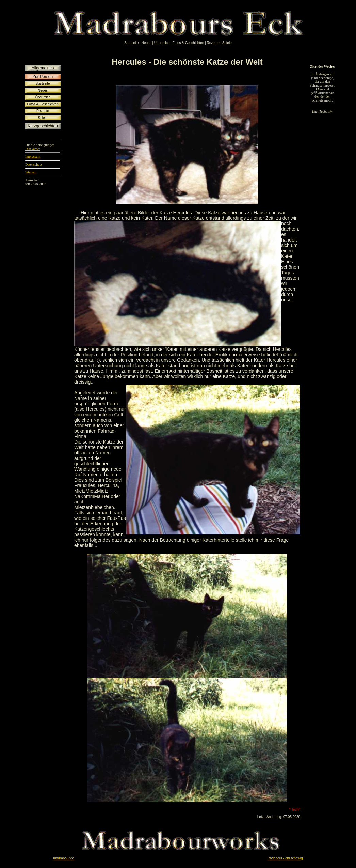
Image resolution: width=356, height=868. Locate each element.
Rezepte (213, 43)
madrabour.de (64, 858)
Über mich (162, 43)
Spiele (227, 43)
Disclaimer (33, 149)
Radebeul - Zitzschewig (285, 858)
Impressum (33, 157)
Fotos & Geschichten (188, 43)
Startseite (131, 43)
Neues (147, 43)
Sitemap (31, 172)
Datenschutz (34, 164)
